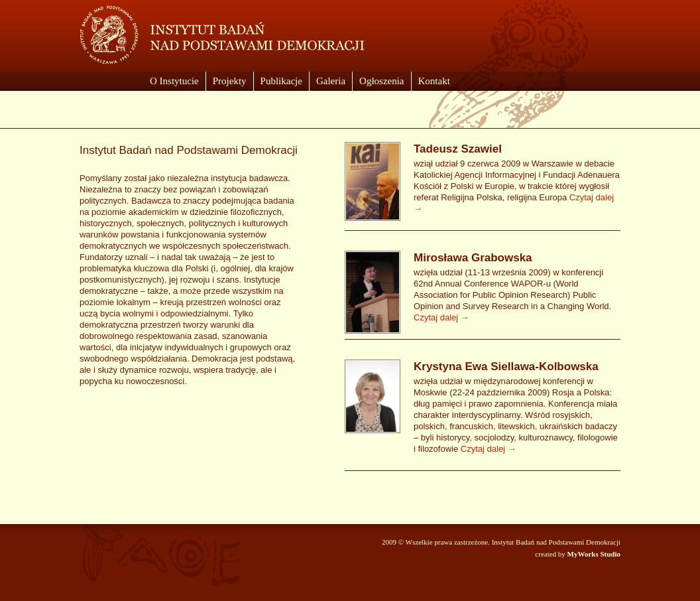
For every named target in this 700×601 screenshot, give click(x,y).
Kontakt (434, 81)
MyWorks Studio (594, 554)
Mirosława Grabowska (473, 258)
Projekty (230, 81)
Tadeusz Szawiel (458, 149)
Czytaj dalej (441, 317)
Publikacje (281, 81)
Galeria (331, 81)
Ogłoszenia (381, 81)
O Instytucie (174, 81)
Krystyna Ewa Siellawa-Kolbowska (506, 367)
